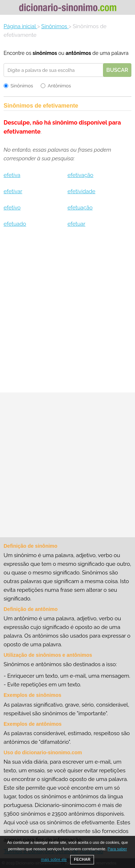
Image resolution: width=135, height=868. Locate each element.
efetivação (80, 175)
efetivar (13, 191)
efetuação (80, 208)
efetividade (81, 191)
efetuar (76, 224)
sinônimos (45, 53)
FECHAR (82, 859)
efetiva (12, 175)
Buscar (117, 70)
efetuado (15, 224)
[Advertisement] (67, 313)
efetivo (12, 208)
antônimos (78, 53)
